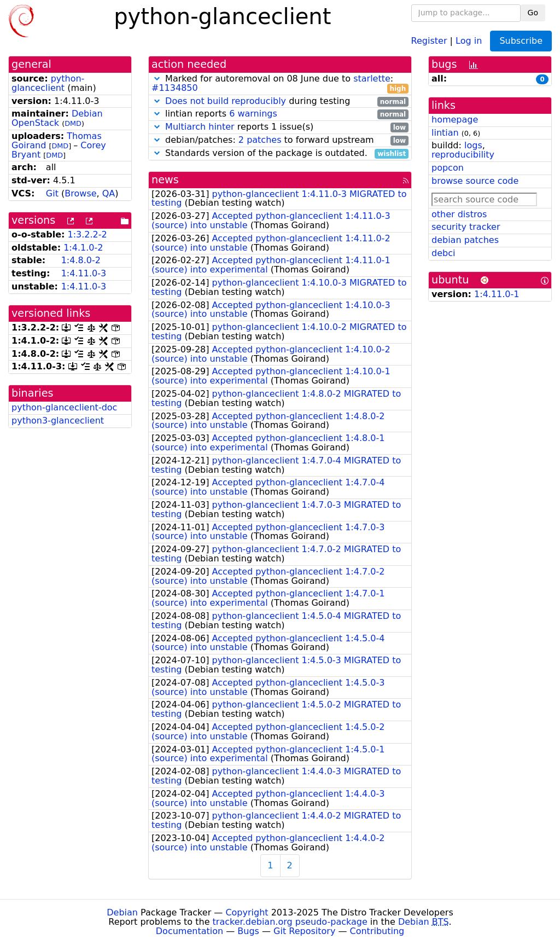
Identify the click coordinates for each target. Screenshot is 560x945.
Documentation (189, 931)
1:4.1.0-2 (83, 248)
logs (473, 145)
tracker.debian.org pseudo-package (290, 922)
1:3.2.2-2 (87, 234)
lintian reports (280, 114)
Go (533, 13)
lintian (445, 133)
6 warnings (253, 114)
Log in (469, 40)
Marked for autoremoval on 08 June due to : (280, 84)
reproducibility (463, 155)
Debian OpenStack (57, 118)
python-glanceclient (48, 83)
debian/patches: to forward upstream (280, 140)
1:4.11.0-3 (84, 273)
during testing (280, 102)
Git (52, 193)
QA (109, 193)
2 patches (260, 140)
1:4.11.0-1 (497, 294)
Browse (80, 193)
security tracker (466, 227)
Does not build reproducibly (226, 101)
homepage (455, 120)
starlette (372, 79)
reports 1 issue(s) (280, 127)
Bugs (248, 931)
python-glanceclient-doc (64, 407)
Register (429, 40)
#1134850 (175, 88)
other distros (459, 214)
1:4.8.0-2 (81, 260)
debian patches (465, 240)
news (165, 180)
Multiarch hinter (200, 127)
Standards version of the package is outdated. (280, 153)
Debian (122, 912)
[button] (157, 79)
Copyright (247, 912)
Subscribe (521, 41)
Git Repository (304, 931)
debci (443, 253)
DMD (73, 123)
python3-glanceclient (58, 421)
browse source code (475, 181)
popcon (448, 168)
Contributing (377, 931)
